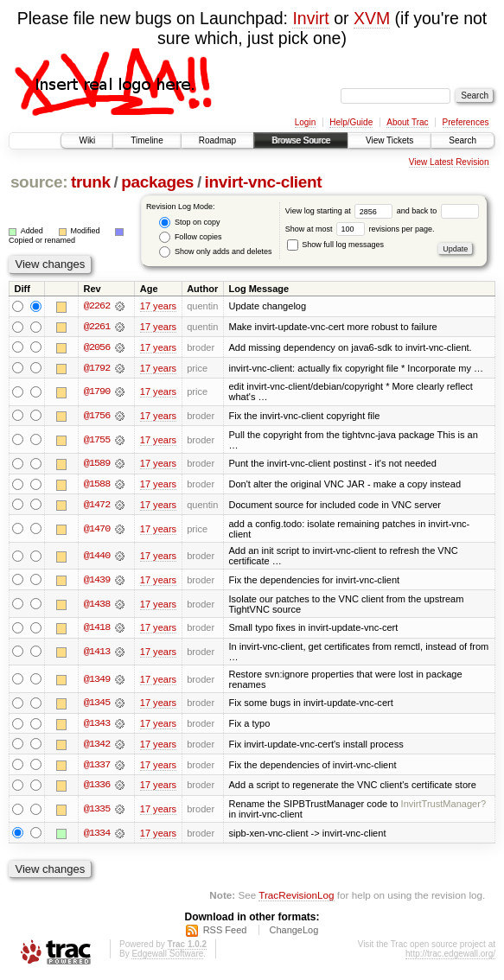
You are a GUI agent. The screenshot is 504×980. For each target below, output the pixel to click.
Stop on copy (189, 223)
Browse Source (301, 140)
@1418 (97, 629)
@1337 (97, 767)
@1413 (97, 653)
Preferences (466, 122)
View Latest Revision (449, 162)
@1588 (97, 486)
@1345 (97, 705)
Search (463, 140)
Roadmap (217, 140)
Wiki (87, 140)
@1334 (97, 836)
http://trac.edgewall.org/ (450, 957)
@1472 (97, 506)
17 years (158, 306)
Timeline (147, 140)
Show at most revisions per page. (360, 229)
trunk (91, 182)
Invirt (310, 18)
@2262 (97, 306)
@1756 (97, 417)
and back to (438, 211)
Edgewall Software (167, 957)
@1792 (97, 368)
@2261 (97, 327)
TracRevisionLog (296, 898)
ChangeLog (293, 933)
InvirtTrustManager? (443, 807)
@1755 (97, 441)
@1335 (97, 812)
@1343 (97, 726)
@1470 (97, 530)
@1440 (97, 557)
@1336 (97, 788)
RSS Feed (225, 933)
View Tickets (389, 140)
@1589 (97, 465)
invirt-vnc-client (264, 182)
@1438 (97, 606)
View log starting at (341, 211)
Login (305, 122)
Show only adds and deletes (215, 252)
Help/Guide (351, 122)
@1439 (97, 582)
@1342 (97, 747)
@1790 (97, 392)
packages (157, 182)
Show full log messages (335, 245)
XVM (372, 18)
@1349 (97, 681)
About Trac (407, 122)
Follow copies (190, 237)
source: (39, 182)
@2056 (97, 347)
